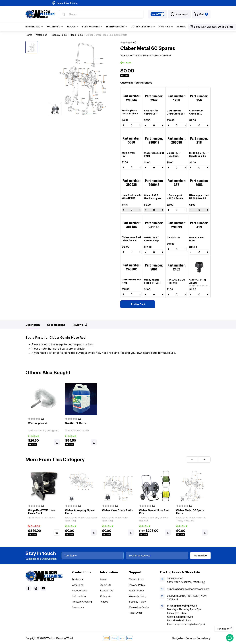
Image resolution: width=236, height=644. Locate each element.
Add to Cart (138, 304)
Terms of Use (137, 579)
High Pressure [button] (115, 27)
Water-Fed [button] (53, 27)
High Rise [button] (164, 27)
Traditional (78, 579)
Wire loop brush (38, 423)
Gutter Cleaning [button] (142, 27)
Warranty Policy (138, 596)
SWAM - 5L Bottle (76, 423)
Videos (104, 602)
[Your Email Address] (157, 556)
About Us (106, 585)
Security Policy (137, 602)
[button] (179, 14)
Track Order (136, 613)
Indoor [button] (71, 27)
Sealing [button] (181, 27)
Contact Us (107, 591)
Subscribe (200, 556)
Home (104, 579)
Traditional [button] (32, 27)
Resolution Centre (139, 607)
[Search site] (63, 14)
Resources (78, 607)
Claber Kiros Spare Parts (117, 510)
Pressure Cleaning (82, 602)
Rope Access (79, 591)
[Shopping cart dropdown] (201, 14)
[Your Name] (93, 556)
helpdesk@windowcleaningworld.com (188, 589)
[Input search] (101, 14)
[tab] (33, 325)
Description (33, 325)
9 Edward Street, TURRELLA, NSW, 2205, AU (187, 598)
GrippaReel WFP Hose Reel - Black (41, 512)
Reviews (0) (80, 325)
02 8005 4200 (175, 578)
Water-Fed (78, 585)
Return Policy (136, 591)
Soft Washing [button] (91, 27)
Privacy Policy (137, 585)
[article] (44, 415)
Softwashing (79, 596)
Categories (106, 596)
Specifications (56, 325)
